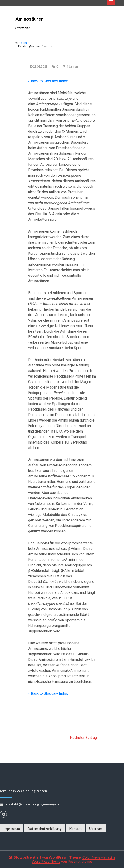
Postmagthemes (80, 861)
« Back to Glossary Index (48, 81)
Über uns (96, 829)
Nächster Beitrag (83, 738)
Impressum (12, 829)
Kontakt (75, 829)
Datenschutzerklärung (45, 829)
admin (25, 43)
